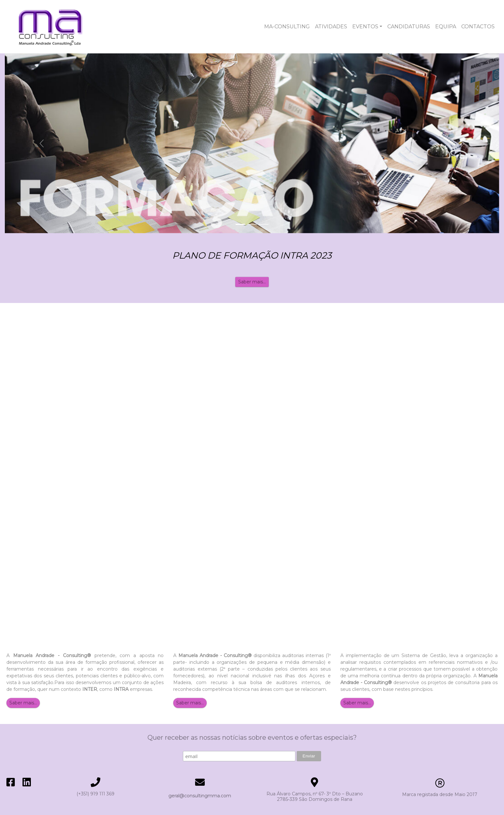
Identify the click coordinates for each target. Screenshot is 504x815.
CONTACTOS (478, 27)
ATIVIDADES (331, 27)
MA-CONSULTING (287, 27)
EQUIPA (446, 27)
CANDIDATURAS (409, 27)
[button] (42, 143)
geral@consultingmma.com (200, 796)
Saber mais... (252, 282)
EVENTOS (365, 27)
